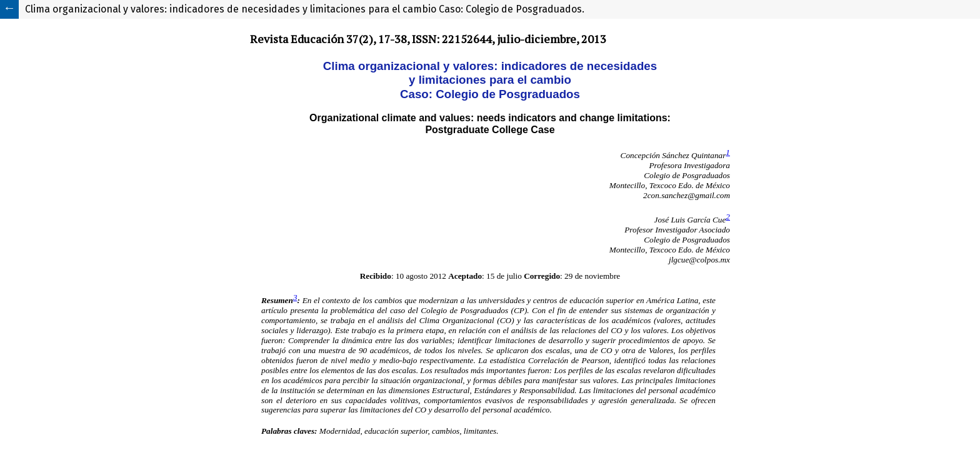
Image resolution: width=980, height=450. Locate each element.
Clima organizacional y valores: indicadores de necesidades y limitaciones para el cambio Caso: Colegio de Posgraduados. (305, 9)
